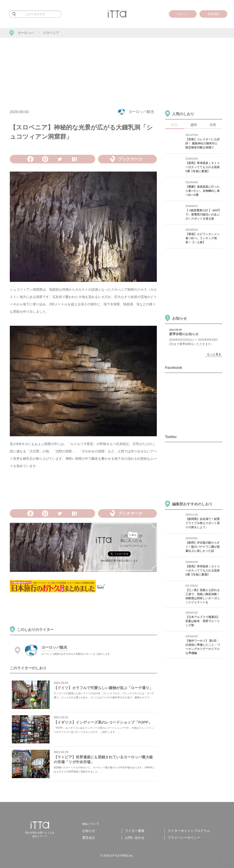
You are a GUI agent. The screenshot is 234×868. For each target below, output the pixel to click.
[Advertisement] (117, 68)
